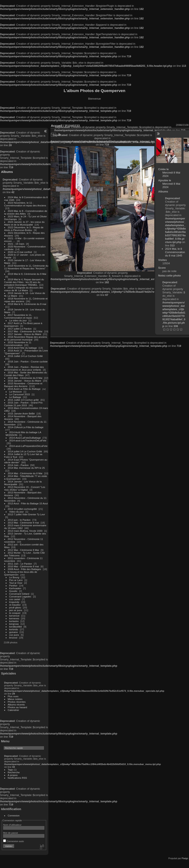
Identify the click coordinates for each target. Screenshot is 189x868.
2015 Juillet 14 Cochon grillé (23, 400)
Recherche (14, 772)
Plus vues (13, 696)
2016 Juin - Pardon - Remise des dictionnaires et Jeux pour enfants (24, 368)
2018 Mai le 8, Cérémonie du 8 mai (27, 304)
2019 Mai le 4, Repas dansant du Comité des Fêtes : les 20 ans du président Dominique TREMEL (24, 282)
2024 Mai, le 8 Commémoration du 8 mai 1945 (175, 252)
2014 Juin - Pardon (18, 465)
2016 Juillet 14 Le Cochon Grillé (25, 356)
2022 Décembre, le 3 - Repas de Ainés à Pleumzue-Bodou (24, 229)
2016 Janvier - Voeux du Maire (25, 381)
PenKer (13, 586)
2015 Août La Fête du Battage (24, 389)
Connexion (14, 815)
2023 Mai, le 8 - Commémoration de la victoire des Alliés (26, 212)
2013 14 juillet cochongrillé (23, 509)
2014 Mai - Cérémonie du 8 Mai (25, 473)
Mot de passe (11, 833)
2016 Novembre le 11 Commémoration (18, 344)
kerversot (14, 616)
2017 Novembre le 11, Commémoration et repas (18, 316)
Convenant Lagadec (20, 596)
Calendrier (13, 710)
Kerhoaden (15, 588)
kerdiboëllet (16, 627)
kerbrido (14, 629)
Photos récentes (17, 702)
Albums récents (16, 704)
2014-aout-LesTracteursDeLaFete (28, 440)
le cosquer (15, 613)
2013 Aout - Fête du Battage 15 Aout (28, 503)
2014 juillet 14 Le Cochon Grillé (25, 451)
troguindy (14, 602)
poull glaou (15, 607)
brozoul (13, 638)
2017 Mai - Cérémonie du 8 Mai (25, 331)
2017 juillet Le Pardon (20, 329)
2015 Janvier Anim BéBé (21, 413)
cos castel (15, 599)
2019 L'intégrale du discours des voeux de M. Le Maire (24, 289)
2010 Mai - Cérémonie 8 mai (23, 566)
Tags (10, 770)
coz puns (14, 635)
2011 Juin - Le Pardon (20, 564)
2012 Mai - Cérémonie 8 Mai (23, 550)
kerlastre (14, 621)
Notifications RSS (17, 778)
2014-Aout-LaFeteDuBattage (25, 438)
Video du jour (17, 512)
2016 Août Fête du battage (22, 348)
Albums (7, 172)
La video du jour (18, 320)
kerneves (14, 618)
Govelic (13, 591)
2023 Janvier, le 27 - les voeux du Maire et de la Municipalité (24, 223)
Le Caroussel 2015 (20, 394)
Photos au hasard (17, 707)
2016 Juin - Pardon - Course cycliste (28, 361)
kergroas (14, 624)
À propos (13, 775)
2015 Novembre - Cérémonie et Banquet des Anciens (23, 385)
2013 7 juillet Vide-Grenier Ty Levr (26, 514)
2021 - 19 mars (16, 244)
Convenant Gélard (19, 594)
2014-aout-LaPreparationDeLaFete (28, 446)
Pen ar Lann (16, 580)
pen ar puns (16, 610)
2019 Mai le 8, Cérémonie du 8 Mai (27, 274)
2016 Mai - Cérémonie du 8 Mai (25, 378)
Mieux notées (15, 699)
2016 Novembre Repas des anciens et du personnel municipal (26, 338)
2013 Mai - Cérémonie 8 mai (23, 523)
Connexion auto (14, 841)
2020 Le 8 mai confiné (20, 252)
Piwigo (185, 858)
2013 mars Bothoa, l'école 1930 (25, 531)
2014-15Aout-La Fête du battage (26, 427)
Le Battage (15, 397)
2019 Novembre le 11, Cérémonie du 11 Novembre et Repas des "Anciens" (26, 267)
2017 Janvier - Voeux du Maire (25, 334)
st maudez (15, 605)
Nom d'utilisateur (12, 825)
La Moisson (16, 392)
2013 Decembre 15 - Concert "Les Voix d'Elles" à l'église (25, 488)
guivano (14, 632)
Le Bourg (14, 577)
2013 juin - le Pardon (19, 520)
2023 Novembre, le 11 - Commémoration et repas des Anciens (25, 204)
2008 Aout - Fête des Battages (24, 569)
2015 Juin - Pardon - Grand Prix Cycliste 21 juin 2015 (23, 404)
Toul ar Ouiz (16, 583)
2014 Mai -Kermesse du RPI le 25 (26, 468)
